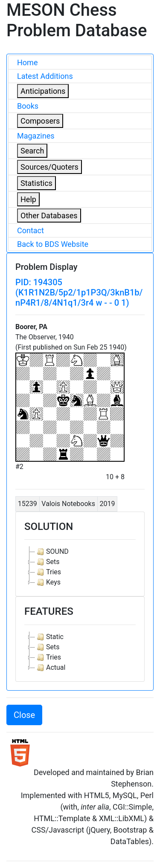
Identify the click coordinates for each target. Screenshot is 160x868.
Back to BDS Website (53, 244)
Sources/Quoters (49, 167)
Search (32, 151)
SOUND (52, 552)
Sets (47, 562)
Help (28, 199)
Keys (48, 582)
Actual (50, 668)
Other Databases (49, 216)
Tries (48, 572)
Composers (40, 121)
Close (24, 715)
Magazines (36, 136)
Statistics (36, 183)
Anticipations (43, 91)
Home (27, 62)
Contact (31, 230)
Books (28, 106)
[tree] (80, 567)
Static (49, 637)
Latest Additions (45, 76)
